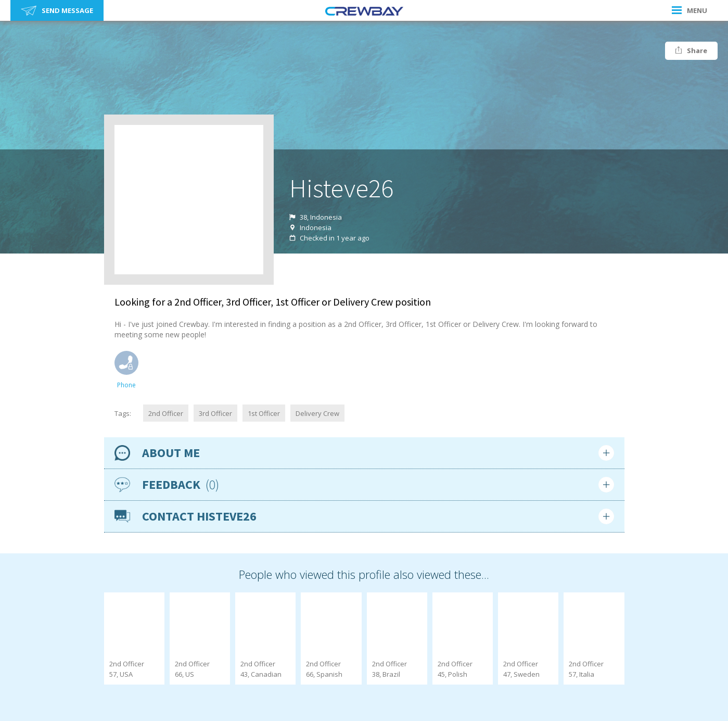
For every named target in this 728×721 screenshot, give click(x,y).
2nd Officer (166, 413)
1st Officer (264, 413)
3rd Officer (215, 413)
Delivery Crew (317, 413)
